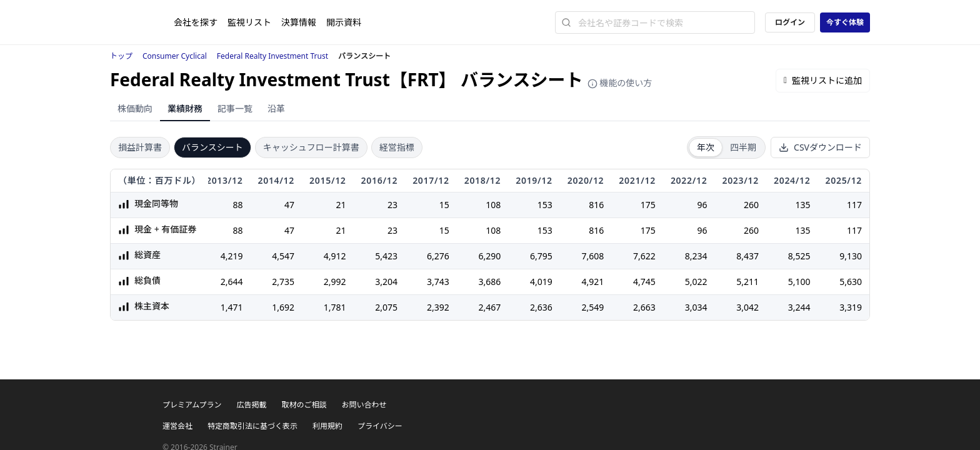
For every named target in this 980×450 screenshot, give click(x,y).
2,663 (644, 307)
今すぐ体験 (845, 22)
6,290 (489, 256)
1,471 (232, 307)
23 (392, 205)
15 (444, 205)
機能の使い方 (620, 83)
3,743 (438, 282)
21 (341, 205)
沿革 (276, 108)
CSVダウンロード (820, 147)
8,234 (696, 256)
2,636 (541, 307)
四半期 (743, 147)
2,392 (438, 307)
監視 (249, 22)
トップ (121, 56)
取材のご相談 (304, 405)
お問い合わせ (364, 405)
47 (289, 205)
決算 (299, 22)
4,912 (335, 256)
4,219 (232, 256)
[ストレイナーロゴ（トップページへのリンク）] (142, 22)
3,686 (489, 282)
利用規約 (327, 426)
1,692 (283, 307)
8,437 (747, 256)
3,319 (851, 307)
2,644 (232, 282)
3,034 (696, 307)
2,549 (593, 307)
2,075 (386, 307)
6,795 (541, 256)
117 (854, 205)
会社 (196, 22)
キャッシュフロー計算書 (311, 147)
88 (237, 205)
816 (596, 205)
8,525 (799, 256)
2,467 (489, 307)
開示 (344, 22)
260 (751, 205)
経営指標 (397, 147)
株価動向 (135, 108)
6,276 (438, 256)
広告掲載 (251, 405)
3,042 (747, 307)
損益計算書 (140, 147)
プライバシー (380, 426)
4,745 (644, 282)
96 (702, 205)
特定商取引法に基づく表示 (252, 426)
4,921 (593, 282)
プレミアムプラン (192, 405)
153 (545, 205)
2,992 (335, 282)
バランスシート (212, 147)
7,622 (644, 256)
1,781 (335, 307)
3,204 (386, 282)
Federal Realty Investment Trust (272, 56)
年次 (706, 147)
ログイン (790, 22)
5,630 (851, 282)
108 (493, 205)
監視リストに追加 (823, 80)
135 (802, 205)
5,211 (747, 282)
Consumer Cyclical (175, 56)
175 (648, 205)
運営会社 (177, 426)
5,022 (696, 282)
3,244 (799, 307)
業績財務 (185, 108)
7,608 (593, 256)
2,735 (283, 282)
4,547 (283, 256)
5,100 (799, 282)
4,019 (541, 282)
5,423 (386, 256)
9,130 (851, 256)
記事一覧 (235, 108)
